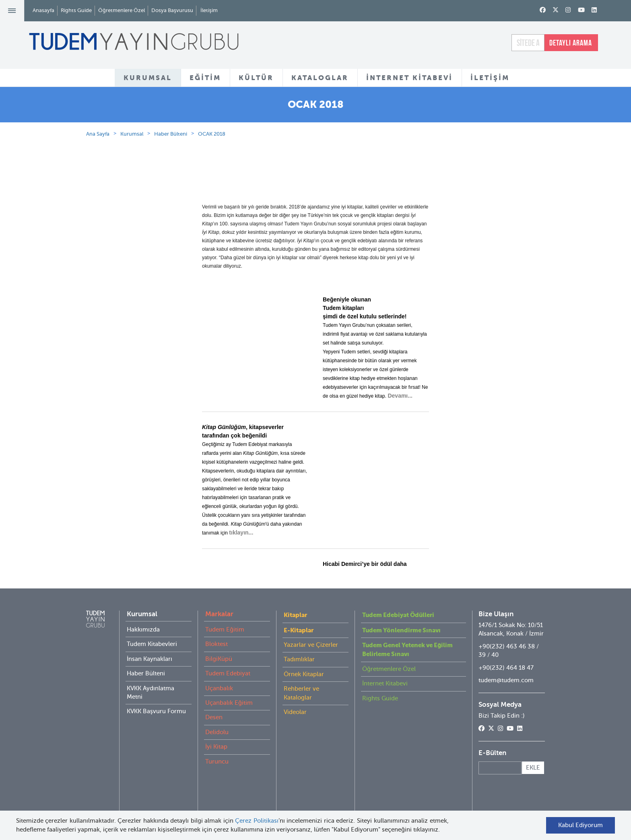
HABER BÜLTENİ (413, 108)
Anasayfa (43, 10)
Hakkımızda (143, 673)
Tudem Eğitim (225, 673)
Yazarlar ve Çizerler (311, 688)
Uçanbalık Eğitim (229, 746)
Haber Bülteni (171, 177)
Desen (214, 761)
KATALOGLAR (320, 78)
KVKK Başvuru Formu (156, 755)
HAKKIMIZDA (214, 108)
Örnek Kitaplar (304, 718)
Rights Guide (76, 10)
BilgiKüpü (219, 702)
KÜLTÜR (256, 78)
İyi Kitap (216, 790)
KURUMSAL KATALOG (284, 108)
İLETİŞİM (490, 78)
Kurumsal (132, 177)
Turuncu (217, 805)
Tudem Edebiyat (228, 717)
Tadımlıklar (299, 703)
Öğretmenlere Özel (122, 10)
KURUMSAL (148, 78)
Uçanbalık (219, 732)
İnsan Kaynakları (150, 702)
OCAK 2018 (212, 177)
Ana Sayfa (98, 177)
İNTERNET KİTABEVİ (409, 78)
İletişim (209, 10)
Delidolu (217, 776)
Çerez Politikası (261, 821)
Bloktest (217, 687)
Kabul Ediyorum (576, 825)
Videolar (295, 755)
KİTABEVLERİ (353, 108)
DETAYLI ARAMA (571, 43)
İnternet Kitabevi (385, 727)
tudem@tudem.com (506, 724)
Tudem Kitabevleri (152, 687)
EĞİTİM (205, 78)
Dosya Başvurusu (172, 10)
